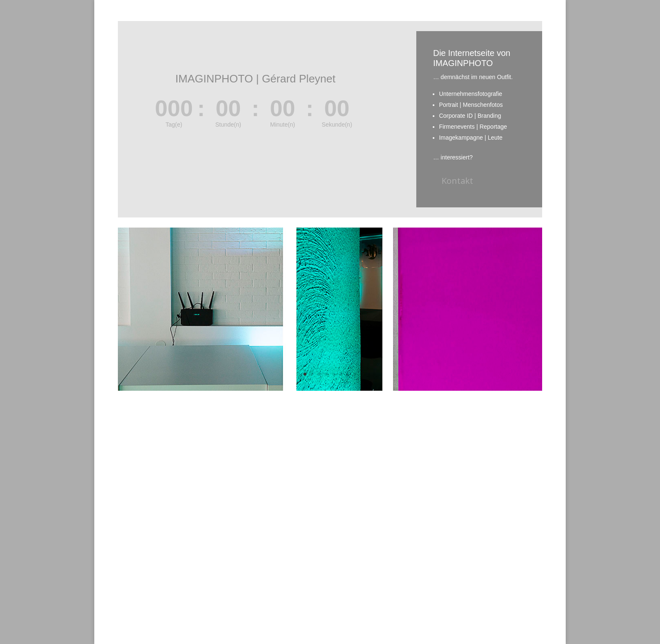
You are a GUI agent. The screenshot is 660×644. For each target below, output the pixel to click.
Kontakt (457, 181)
